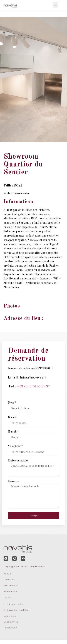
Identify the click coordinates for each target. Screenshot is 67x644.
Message (13, 481)
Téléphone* (15, 446)
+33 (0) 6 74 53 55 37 (33, 387)
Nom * (12, 403)
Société (13, 417)
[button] (55, 5)
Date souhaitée (18, 461)
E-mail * (13, 432)
